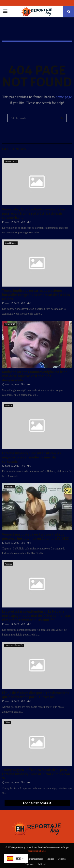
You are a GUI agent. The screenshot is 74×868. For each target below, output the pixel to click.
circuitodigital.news (37, 851)
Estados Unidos (11, 162)
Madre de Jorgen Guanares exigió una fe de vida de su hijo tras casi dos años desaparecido (35, 376)
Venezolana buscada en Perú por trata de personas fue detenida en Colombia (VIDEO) (36, 536)
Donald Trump (11, 243)
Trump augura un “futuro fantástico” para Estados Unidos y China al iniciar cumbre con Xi (36, 774)
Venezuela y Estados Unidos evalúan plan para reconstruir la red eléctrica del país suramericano (34, 213)
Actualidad (9, 487)
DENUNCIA (10, 324)
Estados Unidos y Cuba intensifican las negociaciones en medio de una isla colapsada (31, 457)
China (7, 722)
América (8, 405)
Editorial (42, 864)
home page (64, 97)
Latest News (14, 149)
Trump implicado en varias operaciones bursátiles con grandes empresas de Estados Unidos (36, 295)
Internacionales (36, 859)
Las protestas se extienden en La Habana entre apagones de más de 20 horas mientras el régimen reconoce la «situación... (36, 616)
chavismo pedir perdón (14, 645)
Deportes (62, 859)
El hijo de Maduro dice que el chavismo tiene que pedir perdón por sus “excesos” (36, 695)
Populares (29, 864)
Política (50, 859)
